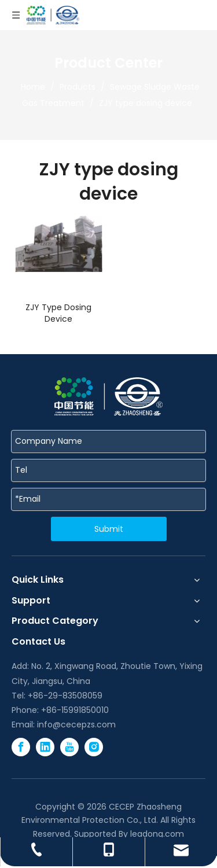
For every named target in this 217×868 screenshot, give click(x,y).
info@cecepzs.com (76, 724)
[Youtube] (69, 747)
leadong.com (157, 834)
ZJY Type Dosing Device (58, 313)
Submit (109, 529)
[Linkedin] (45, 747)
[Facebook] (21, 747)
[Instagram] (94, 747)
